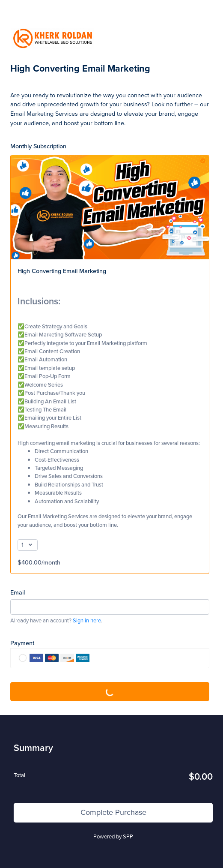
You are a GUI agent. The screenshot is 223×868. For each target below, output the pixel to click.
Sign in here (87, 620)
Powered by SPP (113, 836)
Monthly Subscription (38, 146)
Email (18, 592)
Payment (22, 643)
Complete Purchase (110, 691)
